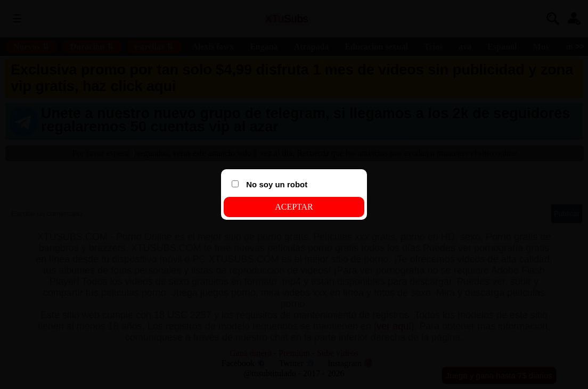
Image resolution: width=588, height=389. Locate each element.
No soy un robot (269, 184)
